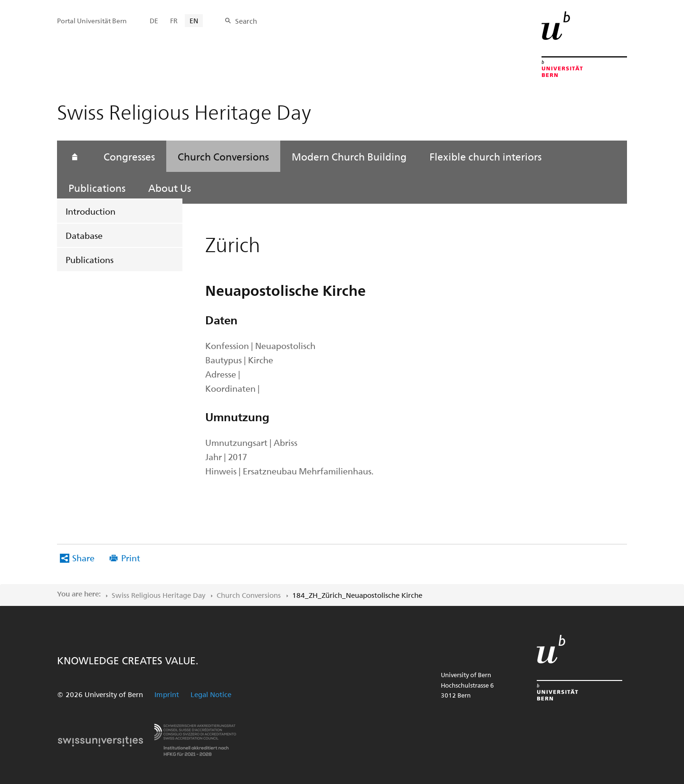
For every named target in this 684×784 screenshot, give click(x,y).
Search (246, 21)
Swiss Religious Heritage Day (158, 595)
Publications (90, 260)
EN (194, 21)
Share (83, 558)
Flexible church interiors (485, 156)
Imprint (167, 694)
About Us (170, 188)
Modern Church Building (349, 156)
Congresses (129, 156)
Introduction (90, 211)
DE (154, 21)
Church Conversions (223, 156)
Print (131, 558)
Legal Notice (211, 694)
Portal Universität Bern (92, 21)
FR (174, 21)
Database (84, 235)
